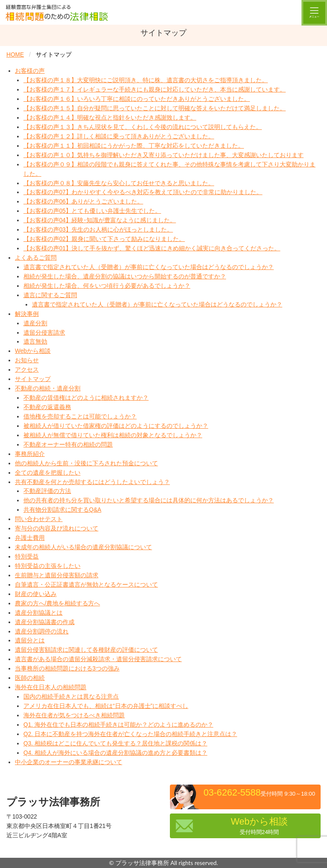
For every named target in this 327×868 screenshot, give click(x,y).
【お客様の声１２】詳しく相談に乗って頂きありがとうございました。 (119, 136)
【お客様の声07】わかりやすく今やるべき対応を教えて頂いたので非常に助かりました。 (143, 192)
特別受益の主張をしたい (48, 566)
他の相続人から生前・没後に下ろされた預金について (86, 463)
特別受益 (27, 557)
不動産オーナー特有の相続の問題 (68, 445)
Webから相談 (33, 351)
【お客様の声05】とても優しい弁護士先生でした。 (92, 211)
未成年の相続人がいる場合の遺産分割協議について (83, 547)
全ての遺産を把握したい (48, 473)
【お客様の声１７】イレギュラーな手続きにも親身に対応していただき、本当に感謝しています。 (155, 90)
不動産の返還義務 (47, 407)
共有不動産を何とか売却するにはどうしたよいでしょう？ (92, 482)
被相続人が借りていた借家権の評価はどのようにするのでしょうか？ (116, 426)
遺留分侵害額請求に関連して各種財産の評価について (86, 650)
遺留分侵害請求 (44, 333)
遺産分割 (35, 323)
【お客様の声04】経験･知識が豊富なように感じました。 (100, 220)
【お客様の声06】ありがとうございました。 (83, 202)
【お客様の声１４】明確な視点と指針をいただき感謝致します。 (110, 118)
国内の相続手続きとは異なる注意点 (71, 697)
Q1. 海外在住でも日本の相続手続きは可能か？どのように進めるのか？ (118, 725)
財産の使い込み (36, 594)
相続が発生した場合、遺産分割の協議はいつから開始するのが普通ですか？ (125, 276)
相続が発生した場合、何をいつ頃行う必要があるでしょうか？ (107, 286)
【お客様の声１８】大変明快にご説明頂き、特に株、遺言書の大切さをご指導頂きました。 (146, 80)
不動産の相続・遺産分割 (48, 388)
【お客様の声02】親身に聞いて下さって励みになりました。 (104, 239)
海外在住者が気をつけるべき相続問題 (74, 715)
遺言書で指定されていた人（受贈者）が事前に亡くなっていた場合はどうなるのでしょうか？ (149, 267)
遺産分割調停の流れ (42, 632)
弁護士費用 (30, 538)
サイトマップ (33, 379)
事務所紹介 (30, 454)
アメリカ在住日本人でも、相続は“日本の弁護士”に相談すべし (106, 706)
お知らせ (27, 360)
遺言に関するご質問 (50, 295)
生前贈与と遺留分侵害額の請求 (57, 575)
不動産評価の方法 (47, 491)
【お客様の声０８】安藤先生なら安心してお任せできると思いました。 (119, 183)
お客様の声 (30, 71)
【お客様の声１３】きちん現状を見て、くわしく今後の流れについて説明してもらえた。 (143, 127)
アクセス (27, 370)
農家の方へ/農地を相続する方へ (57, 603)
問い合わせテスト (39, 519)
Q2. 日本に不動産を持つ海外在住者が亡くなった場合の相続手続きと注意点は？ (130, 734)
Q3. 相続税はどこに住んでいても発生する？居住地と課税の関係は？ (115, 743)
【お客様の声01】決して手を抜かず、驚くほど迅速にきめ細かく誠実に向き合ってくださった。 (152, 248)
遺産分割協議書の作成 (45, 622)
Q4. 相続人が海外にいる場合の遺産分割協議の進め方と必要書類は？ (115, 753)
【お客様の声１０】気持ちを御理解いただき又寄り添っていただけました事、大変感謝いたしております (163, 155)
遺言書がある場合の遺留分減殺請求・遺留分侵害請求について (98, 659)
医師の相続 (30, 678)
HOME (15, 55)
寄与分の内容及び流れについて (57, 529)
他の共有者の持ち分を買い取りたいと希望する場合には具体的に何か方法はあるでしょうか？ (149, 500)
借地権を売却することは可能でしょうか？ (80, 417)
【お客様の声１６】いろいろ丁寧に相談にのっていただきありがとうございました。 (137, 99)
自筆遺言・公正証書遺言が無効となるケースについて (86, 585)
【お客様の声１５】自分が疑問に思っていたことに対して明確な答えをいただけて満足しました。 (155, 108)
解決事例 (27, 314)
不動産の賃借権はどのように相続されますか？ (86, 398)
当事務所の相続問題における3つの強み (67, 669)
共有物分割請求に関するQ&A (62, 510)
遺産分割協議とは (39, 613)
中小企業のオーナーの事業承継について (69, 762)
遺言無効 (35, 342)
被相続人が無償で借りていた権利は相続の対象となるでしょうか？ (113, 435)
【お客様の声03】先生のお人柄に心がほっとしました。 (98, 230)
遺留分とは (30, 640)
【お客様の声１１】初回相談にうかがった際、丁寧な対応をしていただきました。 (134, 146)
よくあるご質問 (36, 258)
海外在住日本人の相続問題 (51, 687)
